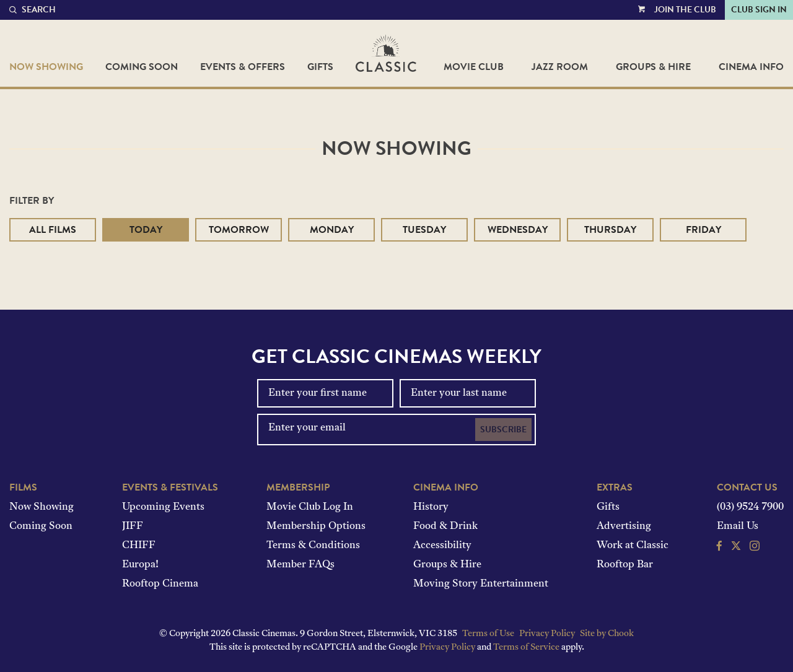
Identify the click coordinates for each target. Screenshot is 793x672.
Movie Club (474, 67)
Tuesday (424, 230)
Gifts (320, 67)
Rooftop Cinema (160, 584)
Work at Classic (633, 546)
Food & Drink (445, 526)
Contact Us (747, 487)
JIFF (133, 526)
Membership (298, 487)
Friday (703, 230)
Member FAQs (300, 565)
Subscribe (503, 430)
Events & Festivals (170, 487)
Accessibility (442, 546)
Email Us (738, 526)
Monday (332, 230)
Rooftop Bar (625, 565)
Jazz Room (560, 67)
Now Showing (46, 67)
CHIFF (139, 546)
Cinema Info (751, 67)
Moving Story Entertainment (481, 584)
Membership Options (316, 526)
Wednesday (518, 230)
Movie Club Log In (310, 507)
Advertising (624, 526)
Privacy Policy (547, 634)
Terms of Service (526, 648)
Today (146, 230)
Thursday (610, 230)
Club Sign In (759, 10)
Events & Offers (243, 67)
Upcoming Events (163, 507)
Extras (615, 487)
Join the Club (685, 10)
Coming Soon (142, 67)
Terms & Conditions (313, 546)
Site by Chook (607, 634)
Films (23, 487)
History (431, 507)
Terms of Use (488, 634)
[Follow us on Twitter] (736, 548)
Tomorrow (239, 230)
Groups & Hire (653, 67)
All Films (53, 230)
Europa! (140, 565)
